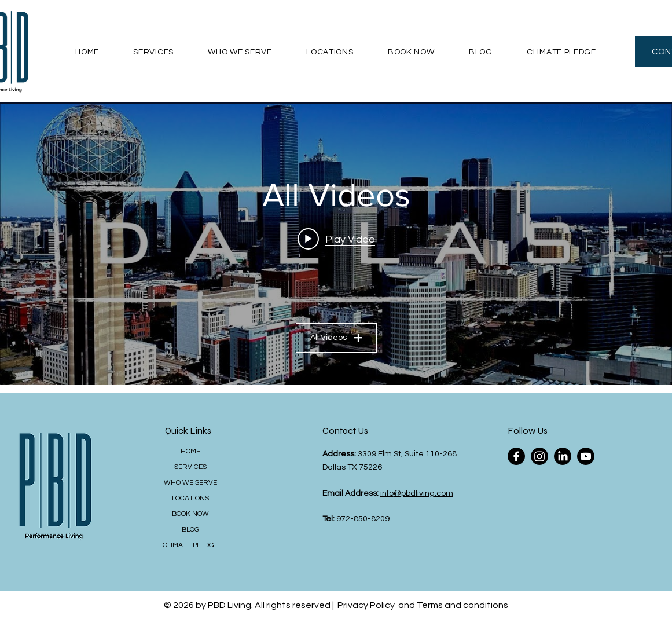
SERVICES (190, 467)
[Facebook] (516, 456)
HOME (190, 451)
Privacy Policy (366, 605)
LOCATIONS (190, 498)
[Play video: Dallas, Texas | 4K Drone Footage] (336, 239)
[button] (154, 52)
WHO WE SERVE (190, 483)
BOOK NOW (190, 514)
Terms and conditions (462, 605)
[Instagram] (539, 456)
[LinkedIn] (563, 456)
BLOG (191, 530)
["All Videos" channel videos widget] (336, 244)
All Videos (336, 338)
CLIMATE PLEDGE (190, 545)
